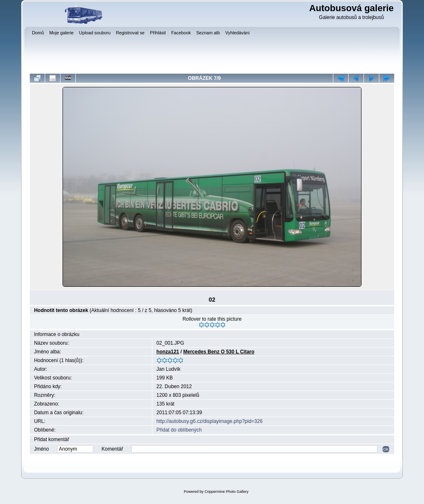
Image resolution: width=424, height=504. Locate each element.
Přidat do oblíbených (179, 430)
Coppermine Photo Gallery (226, 492)
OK (386, 449)
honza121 (168, 352)
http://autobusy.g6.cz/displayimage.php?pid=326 (210, 421)
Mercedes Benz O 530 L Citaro (219, 352)
